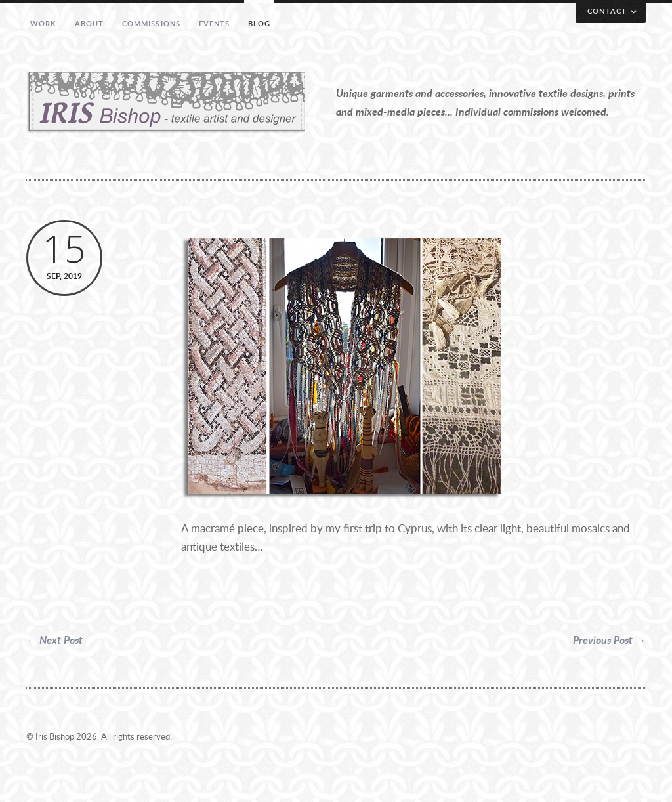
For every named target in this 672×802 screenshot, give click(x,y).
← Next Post (54, 640)
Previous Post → (609, 640)
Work (43, 23)
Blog (259, 23)
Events (215, 23)
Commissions (151, 23)
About (90, 23)
